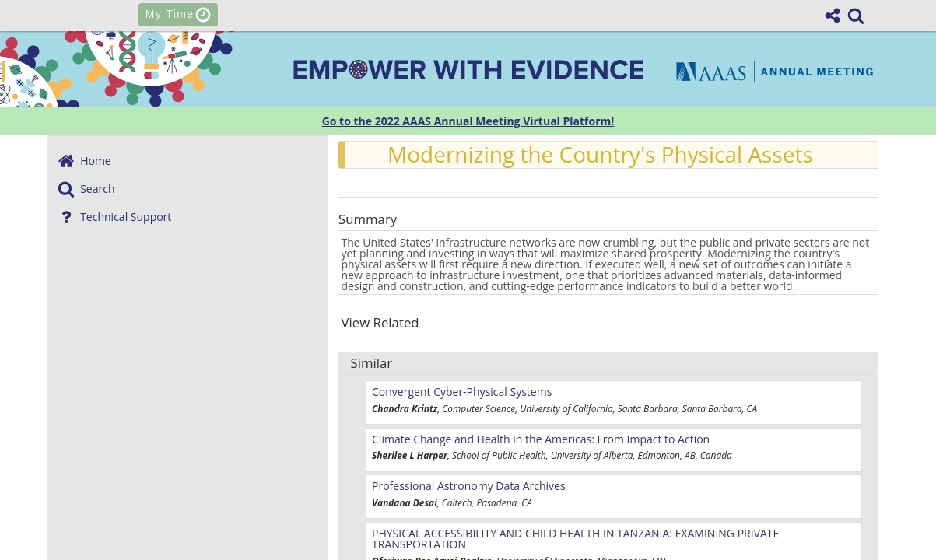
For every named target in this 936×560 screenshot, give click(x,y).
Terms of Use (653, 549)
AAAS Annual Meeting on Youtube (646, 453)
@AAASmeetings (290, 453)
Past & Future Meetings (407, 549)
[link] (856, 16)
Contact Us (279, 549)
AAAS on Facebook (449, 453)
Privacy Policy (541, 549)
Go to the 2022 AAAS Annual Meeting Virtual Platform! (468, 121)
